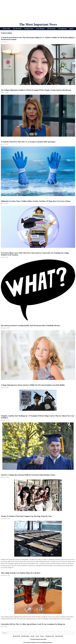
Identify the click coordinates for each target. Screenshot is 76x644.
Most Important (62, 29)
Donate (71, 29)
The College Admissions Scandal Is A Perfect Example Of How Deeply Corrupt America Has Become (36, 90)
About (37, 636)
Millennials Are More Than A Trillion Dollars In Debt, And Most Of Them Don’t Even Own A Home (36, 201)
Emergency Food (29, 29)
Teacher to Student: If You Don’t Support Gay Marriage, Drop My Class (26, 516)
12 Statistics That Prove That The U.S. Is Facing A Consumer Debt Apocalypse (28, 142)
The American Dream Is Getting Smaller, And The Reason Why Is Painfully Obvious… (31, 326)
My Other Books (17, 29)
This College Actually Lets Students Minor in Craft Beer (21, 573)
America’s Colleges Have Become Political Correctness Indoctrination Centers (28, 475)
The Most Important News (38, 24)
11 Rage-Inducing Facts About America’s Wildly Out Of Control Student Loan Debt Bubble (33, 385)
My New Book (6, 29)
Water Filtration (40, 29)
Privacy (42, 636)
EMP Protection (51, 29)
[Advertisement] (38, 12)
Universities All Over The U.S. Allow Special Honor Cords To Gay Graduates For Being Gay (33, 624)
